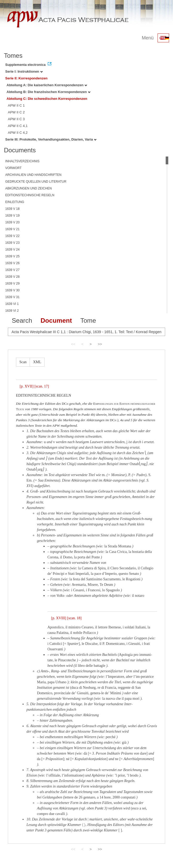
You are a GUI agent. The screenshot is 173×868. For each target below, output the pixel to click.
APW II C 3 (16, 119)
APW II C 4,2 (18, 133)
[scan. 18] (74, 618)
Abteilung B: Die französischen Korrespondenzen (48, 92)
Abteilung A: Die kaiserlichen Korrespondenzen (47, 85)
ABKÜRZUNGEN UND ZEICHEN (28, 188)
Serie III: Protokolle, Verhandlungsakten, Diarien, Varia (51, 139)
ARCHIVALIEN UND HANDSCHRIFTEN (33, 175)
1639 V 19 (12, 216)
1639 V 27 (12, 270)
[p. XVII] (27, 386)
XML (37, 362)
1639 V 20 (12, 222)
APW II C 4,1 (18, 126)
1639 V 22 (12, 236)
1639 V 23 (12, 243)
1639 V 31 (12, 297)
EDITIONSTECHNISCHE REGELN (30, 195)
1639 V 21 (12, 229)
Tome (88, 320)
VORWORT (13, 168)
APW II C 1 (16, 105)
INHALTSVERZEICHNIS (22, 161)
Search (22, 320)
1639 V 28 (12, 277)
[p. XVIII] (59, 618)
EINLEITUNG (15, 202)
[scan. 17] (42, 386)
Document (56, 320)
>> (100, 344)
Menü (148, 38)
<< (73, 344)
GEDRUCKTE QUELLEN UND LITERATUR (36, 182)
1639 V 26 (12, 263)
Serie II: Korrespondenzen (26, 78)
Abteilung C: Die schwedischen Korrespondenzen (47, 99)
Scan (23, 362)
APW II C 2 (16, 112)
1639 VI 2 (12, 311)
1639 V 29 (12, 283)
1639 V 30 (12, 290)
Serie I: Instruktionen (24, 71)
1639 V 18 (12, 209)
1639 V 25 (12, 256)
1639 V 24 (12, 250)
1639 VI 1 (12, 304)
